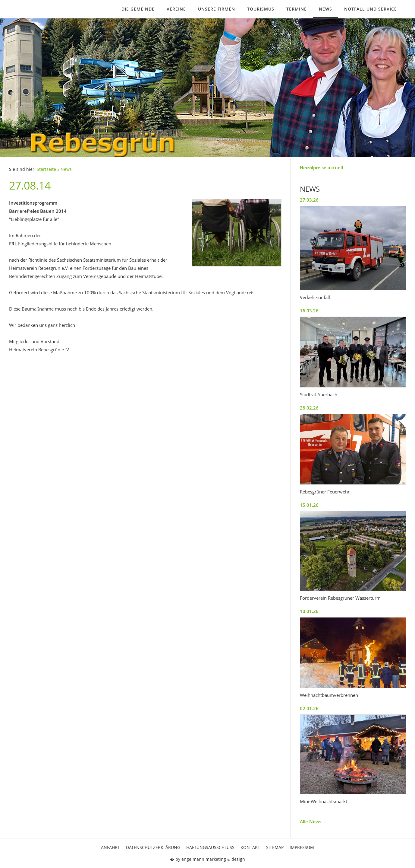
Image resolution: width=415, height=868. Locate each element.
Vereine (176, 9)
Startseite (46, 169)
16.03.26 (309, 311)
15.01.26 (309, 505)
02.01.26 (309, 708)
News (325, 9)
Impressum (302, 847)
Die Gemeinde (138, 9)
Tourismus (261, 9)
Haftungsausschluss (210, 847)
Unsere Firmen (217, 9)
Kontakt (250, 847)
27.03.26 (309, 200)
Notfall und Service (371, 9)
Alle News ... (313, 822)
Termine (297, 9)
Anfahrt (110, 847)
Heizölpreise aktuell (321, 168)
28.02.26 (309, 408)
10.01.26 (309, 611)
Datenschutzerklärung (153, 847)
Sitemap (275, 847)
